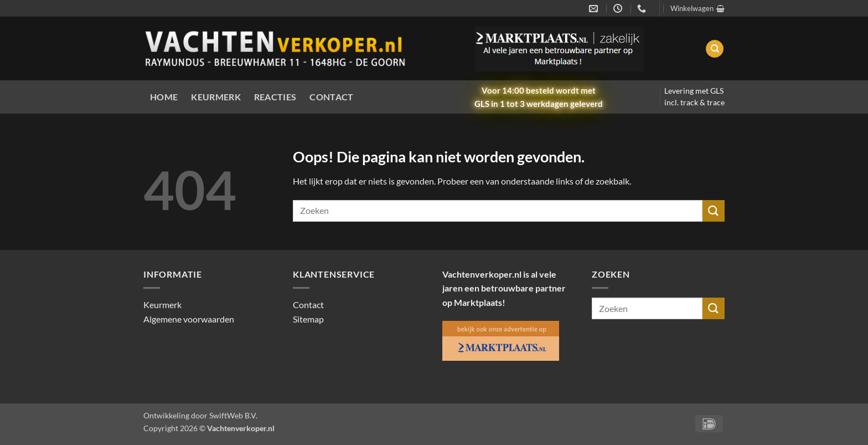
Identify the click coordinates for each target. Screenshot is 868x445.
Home (164, 97)
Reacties (275, 97)
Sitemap (308, 319)
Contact (331, 97)
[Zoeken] (715, 49)
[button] (697, 8)
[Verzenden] (714, 211)
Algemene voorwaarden (189, 319)
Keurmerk (216, 97)
